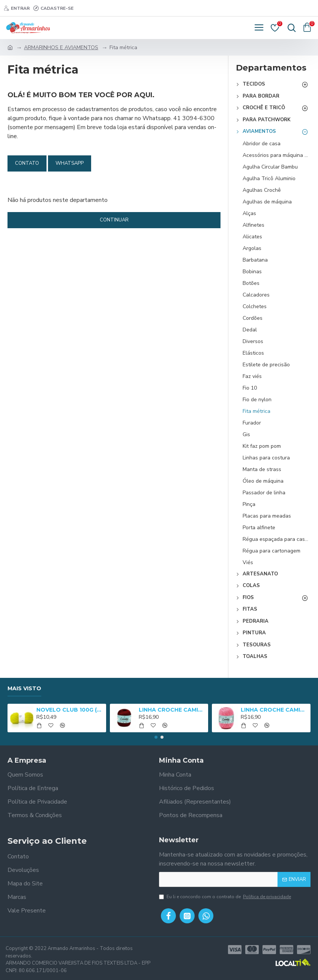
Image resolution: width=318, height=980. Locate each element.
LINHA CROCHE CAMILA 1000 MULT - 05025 (274, 710)
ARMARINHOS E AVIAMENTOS (61, 47)
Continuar (114, 220)
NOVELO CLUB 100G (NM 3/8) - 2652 (70, 710)
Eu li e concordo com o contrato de (226, 897)
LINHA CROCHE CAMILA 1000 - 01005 (172, 710)
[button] (156, 737)
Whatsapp (70, 163)
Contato (27, 163)
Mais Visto (24, 689)
